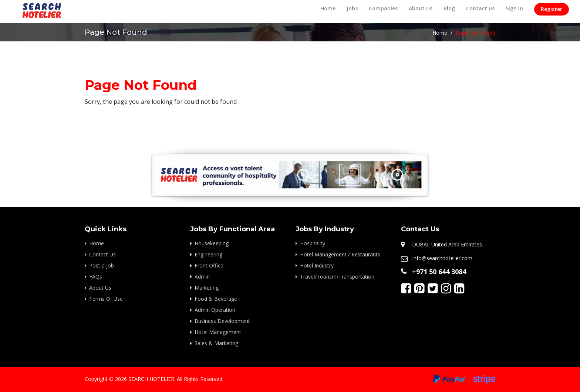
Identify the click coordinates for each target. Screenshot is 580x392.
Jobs (352, 8)
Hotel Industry (317, 265)
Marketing (207, 288)
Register (552, 9)
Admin (202, 277)
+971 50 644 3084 (439, 272)
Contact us (480, 8)
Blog (449, 8)
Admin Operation (215, 310)
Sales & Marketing (216, 343)
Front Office (209, 265)
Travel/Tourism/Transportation (337, 277)
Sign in (514, 8)
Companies (383, 8)
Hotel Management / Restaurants (340, 254)
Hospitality (313, 243)
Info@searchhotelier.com (442, 258)
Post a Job (102, 265)
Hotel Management (218, 332)
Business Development (222, 321)
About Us (421, 8)
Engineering (208, 254)
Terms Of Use (106, 299)
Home (328, 8)
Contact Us (102, 254)
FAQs (96, 277)
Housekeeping (212, 243)
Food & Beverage (216, 299)
